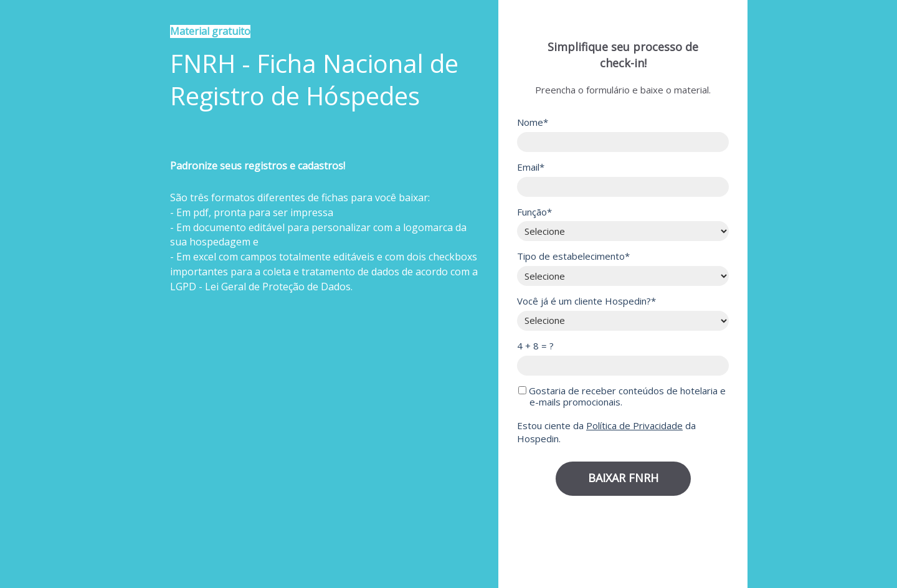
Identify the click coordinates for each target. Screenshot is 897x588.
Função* (534, 212)
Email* (531, 167)
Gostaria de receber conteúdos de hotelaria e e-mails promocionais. (622, 397)
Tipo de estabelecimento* (573, 256)
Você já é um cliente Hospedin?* (586, 301)
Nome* (533, 122)
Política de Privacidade (634, 425)
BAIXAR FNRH (623, 478)
